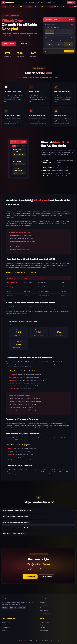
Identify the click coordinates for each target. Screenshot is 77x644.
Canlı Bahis (47, 3)
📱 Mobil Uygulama (46, 577)
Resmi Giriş (71, 3)
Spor (18, 146)
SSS (54, 3)
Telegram (42, 625)
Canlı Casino (5, 630)
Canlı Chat (42, 628)
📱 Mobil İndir (23, 44)
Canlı (14, 146)
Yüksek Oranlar (30, 3)
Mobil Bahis (39, 3)
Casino (23, 146)
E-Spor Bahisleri (6, 628)
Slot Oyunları (5, 633)
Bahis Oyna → (69, 51)
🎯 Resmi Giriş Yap (9, 44)
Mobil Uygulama (44, 611)
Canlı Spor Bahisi (6, 622)
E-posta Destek (44, 630)
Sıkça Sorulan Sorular (45, 613)
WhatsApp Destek (45, 622)
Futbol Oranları (5, 625)
